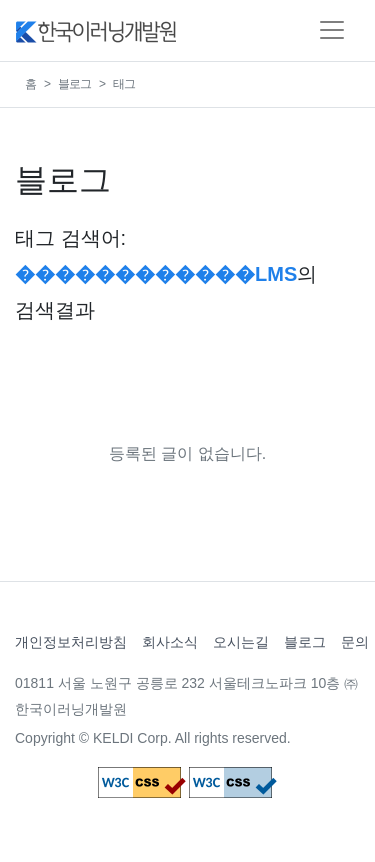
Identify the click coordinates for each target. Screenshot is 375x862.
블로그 (74, 84)
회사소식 (170, 642)
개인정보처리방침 (71, 642)
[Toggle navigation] (332, 30)
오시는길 (241, 642)
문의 (355, 642)
